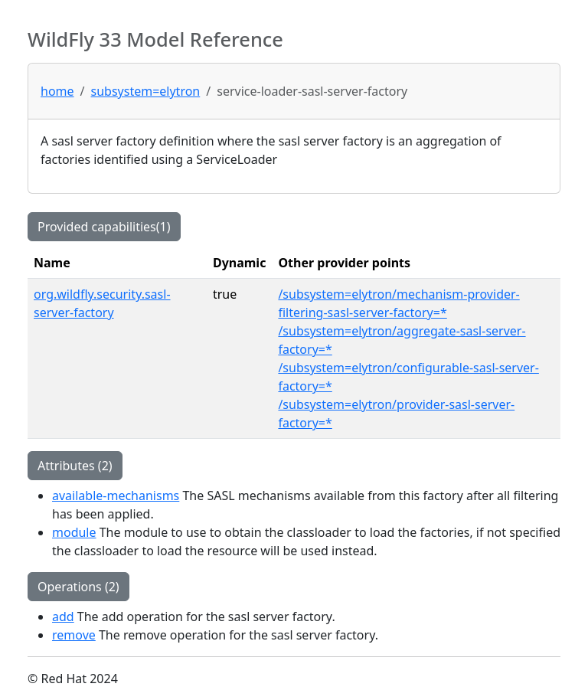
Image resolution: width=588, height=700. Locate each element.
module (74, 532)
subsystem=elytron (146, 91)
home (57, 91)
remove (74, 635)
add (63, 617)
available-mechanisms (116, 496)
